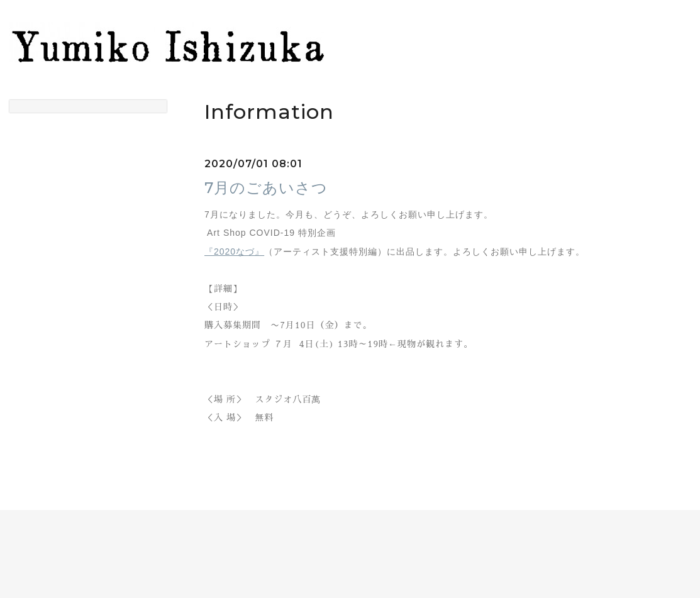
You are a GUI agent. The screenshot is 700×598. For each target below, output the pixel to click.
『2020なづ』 (234, 252)
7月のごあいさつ (266, 188)
